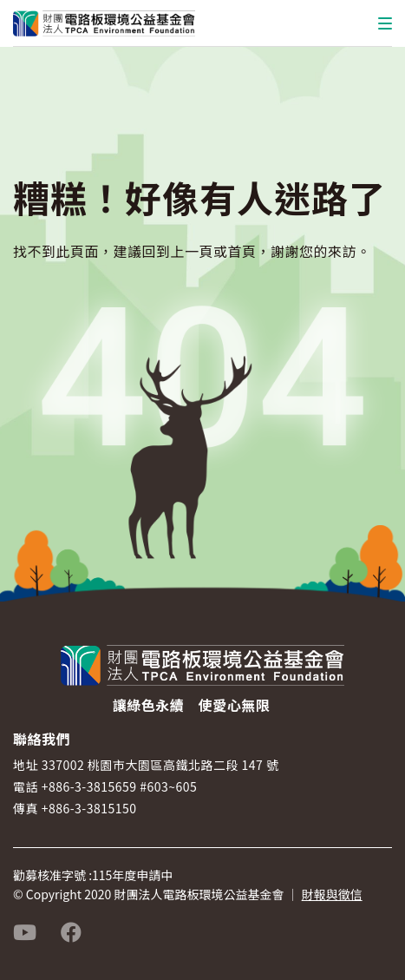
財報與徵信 (332, 894)
